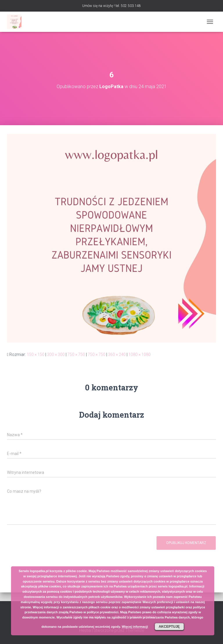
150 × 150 (36, 354)
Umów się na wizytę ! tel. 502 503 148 (111, 6)
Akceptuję (169, 627)
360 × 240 (117, 354)
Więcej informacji (135, 627)
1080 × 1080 (140, 354)
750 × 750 (76, 354)
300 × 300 (56, 354)
